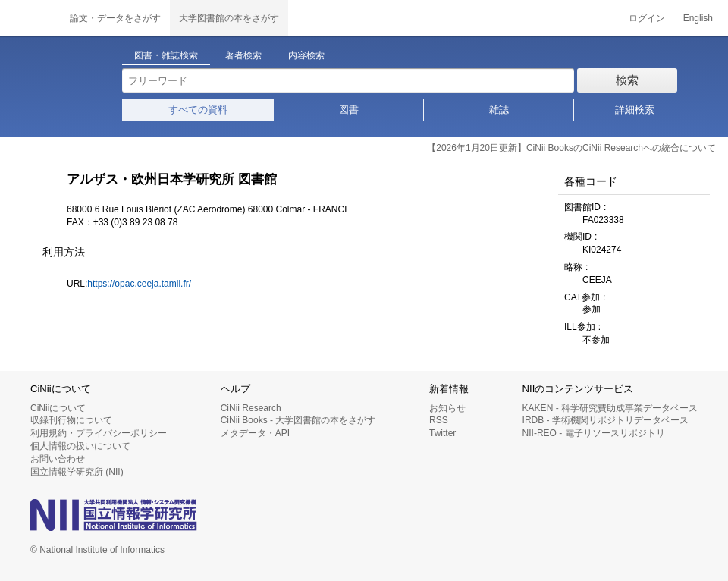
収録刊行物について (71, 420)
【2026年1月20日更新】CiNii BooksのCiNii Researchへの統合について (571, 148)
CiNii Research (251, 408)
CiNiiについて (58, 408)
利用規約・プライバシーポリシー (99, 433)
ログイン (647, 18)
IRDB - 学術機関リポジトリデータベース (606, 420)
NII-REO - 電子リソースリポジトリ (594, 433)
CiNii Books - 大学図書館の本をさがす (298, 420)
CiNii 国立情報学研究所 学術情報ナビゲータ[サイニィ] (30, 18)
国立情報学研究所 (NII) (77, 472)
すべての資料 (198, 110)
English (698, 18)
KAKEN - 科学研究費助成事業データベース (610, 408)
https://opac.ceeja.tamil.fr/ (139, 284)
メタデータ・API (255, 433)
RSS (439, 420)
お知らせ (447, 408)
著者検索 (243, 55)
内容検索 (306, 55)
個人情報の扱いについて (80, 446)
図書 (349, 110)
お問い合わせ (58, 459)
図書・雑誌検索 (166, 55)
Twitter (442, 433)
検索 (627, 80)
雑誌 (499, 110)
